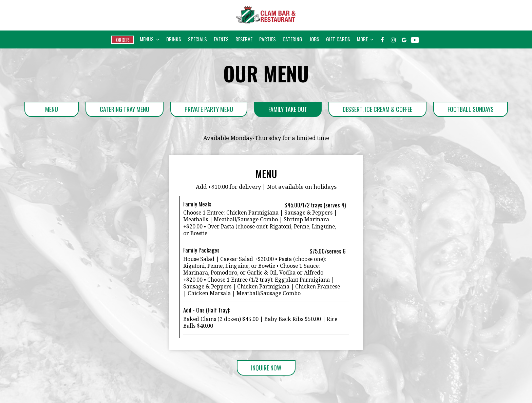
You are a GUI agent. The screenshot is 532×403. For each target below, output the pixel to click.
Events (221, 39)
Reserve (244, 39)
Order (122, 40)
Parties (268, 39)
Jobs (314, 39)
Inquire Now (259, 369)
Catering (292, 39)
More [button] (365, 39)
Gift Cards (338, 39)
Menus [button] (150, 39)
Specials (197, 39)
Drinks (174, 39)
